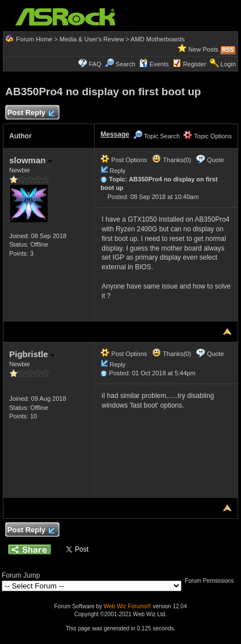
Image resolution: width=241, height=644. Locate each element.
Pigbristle (32, 354)
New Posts (203, 49)
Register (195, 64)
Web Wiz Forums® (128, 606)
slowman (30, 160)
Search (126, 64)
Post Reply (31, 113)
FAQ (95, 64)
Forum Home (34, 39)
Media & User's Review (92, 39)
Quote (215, 160)
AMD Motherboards (157, 39)
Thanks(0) (171, 160)
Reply (117, 171)
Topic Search (157, 136)
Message (115, 134)
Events (154, 64)
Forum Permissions (212, 581)
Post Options (124, 160)
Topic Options (208, 136)
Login (228, 64)
